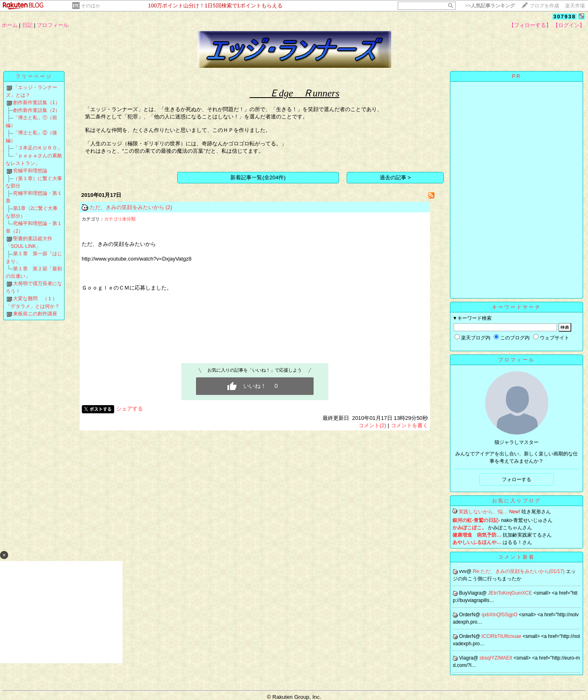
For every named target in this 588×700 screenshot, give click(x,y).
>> (490, 6)
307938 (565, 17)
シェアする (130, 409)
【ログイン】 (569, 25)
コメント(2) (372, 425)
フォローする (517, 479)
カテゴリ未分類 (120, 219)
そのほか (91, 6)
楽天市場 (575, 6)
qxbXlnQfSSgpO (500, 615)
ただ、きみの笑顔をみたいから (127, 207)
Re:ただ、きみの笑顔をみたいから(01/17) (519, 571)
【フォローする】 (530, 25)
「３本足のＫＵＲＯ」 (38, 148)
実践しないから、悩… (483, 512)
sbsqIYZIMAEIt (496, 658)
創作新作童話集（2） (37, 110)
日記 (27, 25)
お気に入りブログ (517, 501)
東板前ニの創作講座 (35, 314)
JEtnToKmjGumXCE (511, 593)
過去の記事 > (395, 177)
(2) (169, 207)
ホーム (10, 25)
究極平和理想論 (30, 171)
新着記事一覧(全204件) (258, 177)
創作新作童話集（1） (37, 103)
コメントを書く (409, 425)
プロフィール (53, 25)
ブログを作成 (544, 6)
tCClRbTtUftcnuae (502, 636)
